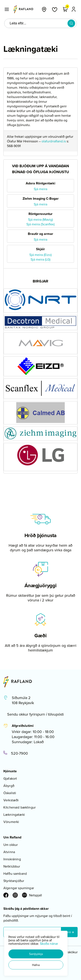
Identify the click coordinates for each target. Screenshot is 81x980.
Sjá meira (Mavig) (40, 219)
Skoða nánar (49, 943)
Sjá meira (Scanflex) (40, 224)
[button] (36, 954)
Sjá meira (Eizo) (40, 255)
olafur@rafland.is (54, 141)
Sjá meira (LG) (40, 259)
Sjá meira (40, 189)
